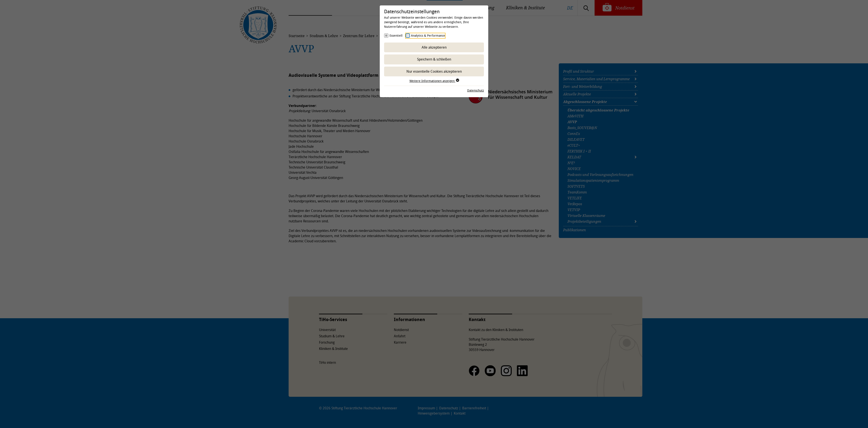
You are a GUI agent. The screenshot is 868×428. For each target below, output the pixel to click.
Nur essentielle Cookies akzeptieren (434, 71)
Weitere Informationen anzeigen (434, 81)
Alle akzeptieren (434, 47)
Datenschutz (476, 90)
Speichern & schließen (434, 59)
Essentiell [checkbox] (396, 35)
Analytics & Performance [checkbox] (428, 35)
